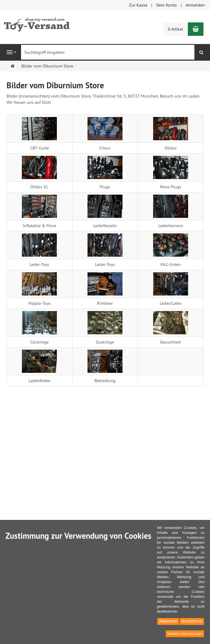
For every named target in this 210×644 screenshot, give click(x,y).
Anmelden (195, 5)
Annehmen (192, 621)
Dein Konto (167, 5)
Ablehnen (168, 621)
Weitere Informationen (185, 634)
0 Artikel (176, 29)
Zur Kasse (138, 5)
